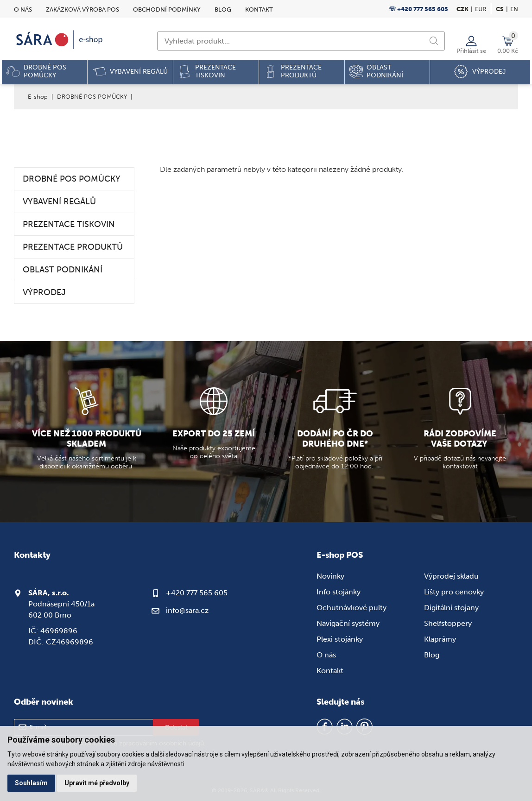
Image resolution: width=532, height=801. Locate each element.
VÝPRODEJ (44, 292)
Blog (223, 9)
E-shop (38, 97)
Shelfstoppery (448, 623)
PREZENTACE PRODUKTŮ (73, 247)
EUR (481, 9)
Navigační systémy (348, 623)
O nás (23, 9)
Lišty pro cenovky (454, 592)
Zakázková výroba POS (82, 9)
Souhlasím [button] (31, 783)
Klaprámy (440, 639)
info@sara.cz (187, 610)
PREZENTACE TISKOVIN (69, 224)
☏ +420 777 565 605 (418, 9)
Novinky (330, 576)
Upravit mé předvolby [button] (97, 783)
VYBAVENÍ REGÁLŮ (59, 202)
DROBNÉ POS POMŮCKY (92, 97)
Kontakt (259, 9)
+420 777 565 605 (197, 593)
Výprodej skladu (451, 576)
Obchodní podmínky (167, 9)
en (514, 9)
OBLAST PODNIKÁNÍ (63, 270)
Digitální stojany (451, 608)
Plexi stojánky (340, 639)
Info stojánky (339, 592)
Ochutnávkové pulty (351, 608)
